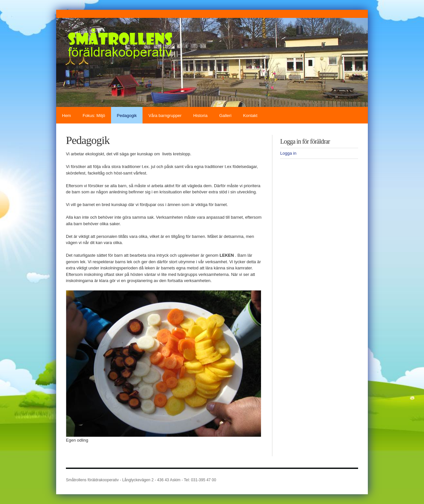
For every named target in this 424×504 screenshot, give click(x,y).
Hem (66, 116)
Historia (200, 116)
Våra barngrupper (165, 116)
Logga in (288, 153)
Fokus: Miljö (94, 116)
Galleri (225, 116)
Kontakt (250, 116)
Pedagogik (127, 116)
